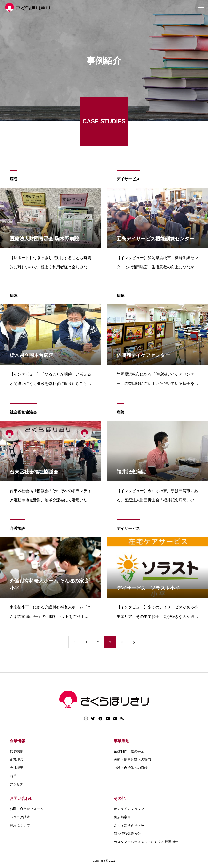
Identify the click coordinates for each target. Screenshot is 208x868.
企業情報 (17, 741)
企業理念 (16, 759)
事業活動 (121, 741)
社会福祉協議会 (23, 413)
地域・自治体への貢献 (131, 768)
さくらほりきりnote (129, 825)
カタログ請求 (20, 817)
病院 (14, 180)
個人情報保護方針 (127, 834)
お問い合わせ (21, 798)
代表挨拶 (16, 751)
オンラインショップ (129, 809)
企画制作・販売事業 (129, 751)
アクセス (16, 784)
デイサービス (128, 180)
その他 (120, 798)
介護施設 (17, 529)
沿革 (13, 776)
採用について (20, 825)
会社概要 (16, 768)
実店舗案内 (122, 817)
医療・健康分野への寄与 (132, 759)
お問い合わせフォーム (27, 809)
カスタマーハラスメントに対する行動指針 (146, 842)
